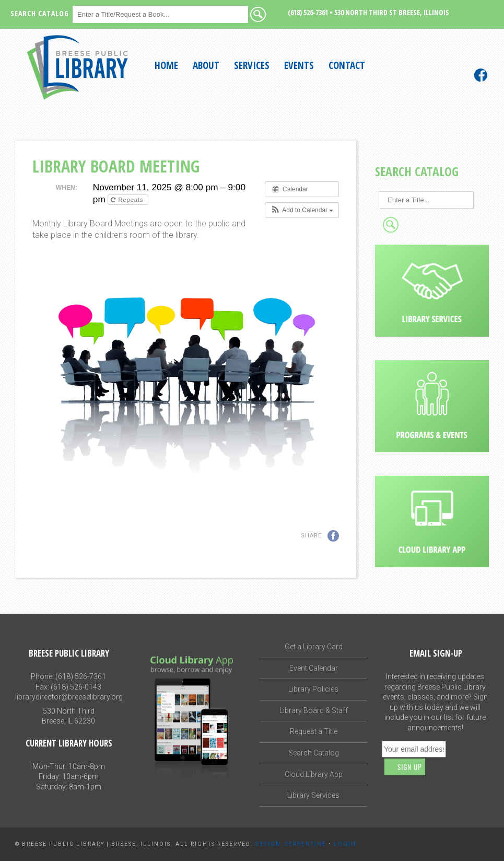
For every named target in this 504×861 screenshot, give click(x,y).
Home (166, 65)
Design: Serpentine (291, 844)
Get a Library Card (314, 647)
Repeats (128, 200)
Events (299, 65)
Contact (347, 65)
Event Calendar (314, 668)
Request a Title (314, 731)
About (206, 65)
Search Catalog (314, 753)
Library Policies (313, 689)
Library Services (313, 795)
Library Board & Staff (314, 710)
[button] (302, 210)
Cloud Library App (314, 774)
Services (252, 65)
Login (345, 844)
